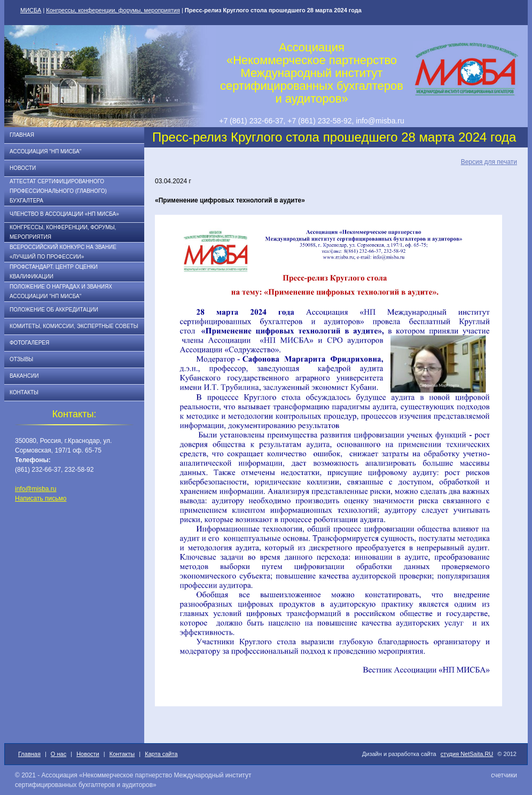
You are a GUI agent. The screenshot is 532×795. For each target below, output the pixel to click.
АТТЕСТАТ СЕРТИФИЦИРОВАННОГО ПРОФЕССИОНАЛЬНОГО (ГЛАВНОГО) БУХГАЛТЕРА (58, 191)
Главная (22, 135)
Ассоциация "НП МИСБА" (45, 151)
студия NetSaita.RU (467, 754)
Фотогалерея (29, 343)
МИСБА (31, 10)
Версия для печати (489, 162)
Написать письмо (41, 498)
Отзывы (21, 359)
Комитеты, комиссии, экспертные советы (74, 326)
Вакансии (24, 376)
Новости (23, 168)
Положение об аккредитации (54, 310)
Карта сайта (161, 754)
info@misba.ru (36, 489)
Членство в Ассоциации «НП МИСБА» (64, 214)
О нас (58, 754)
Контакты (24, 392)
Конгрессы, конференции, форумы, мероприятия (113, 10)
